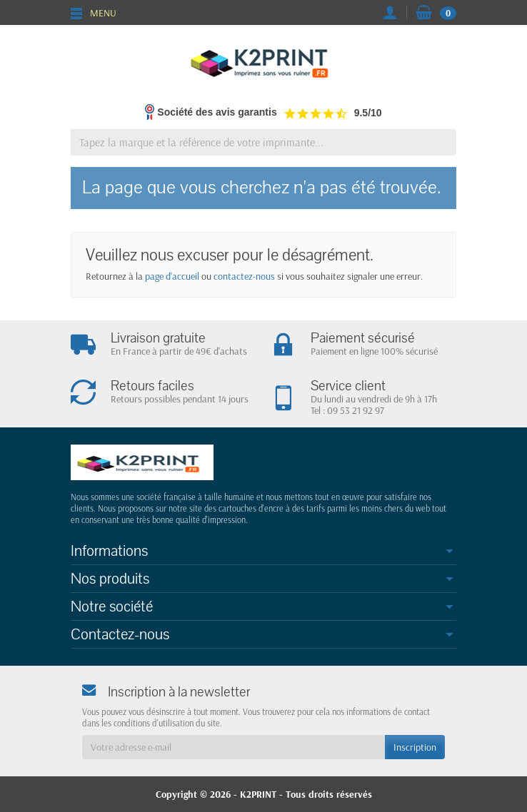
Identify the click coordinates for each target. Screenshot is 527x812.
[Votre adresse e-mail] (234, 747)
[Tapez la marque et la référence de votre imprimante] (263, 142)
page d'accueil (172, 276)
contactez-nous (244, 276)
